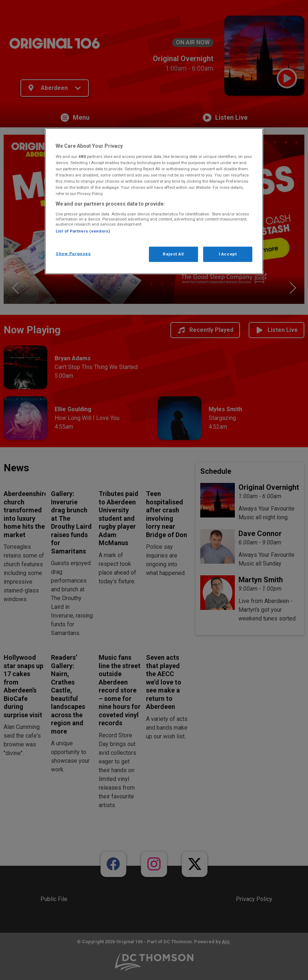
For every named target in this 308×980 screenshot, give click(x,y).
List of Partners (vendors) (83, 231)
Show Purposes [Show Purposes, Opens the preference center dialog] (73, 254)
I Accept (228, 254)
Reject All (173, 254)
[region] (154, 201)
